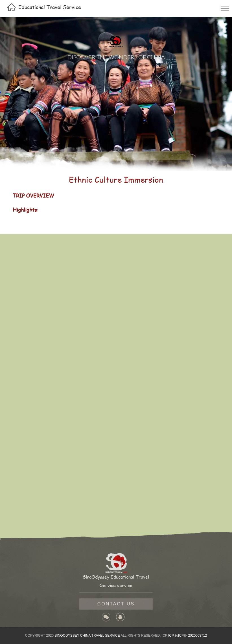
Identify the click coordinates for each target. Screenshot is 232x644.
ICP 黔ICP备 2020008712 (188, 636)
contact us (116, 604)
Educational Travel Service (50, 7)
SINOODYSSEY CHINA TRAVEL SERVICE (87, 636)
